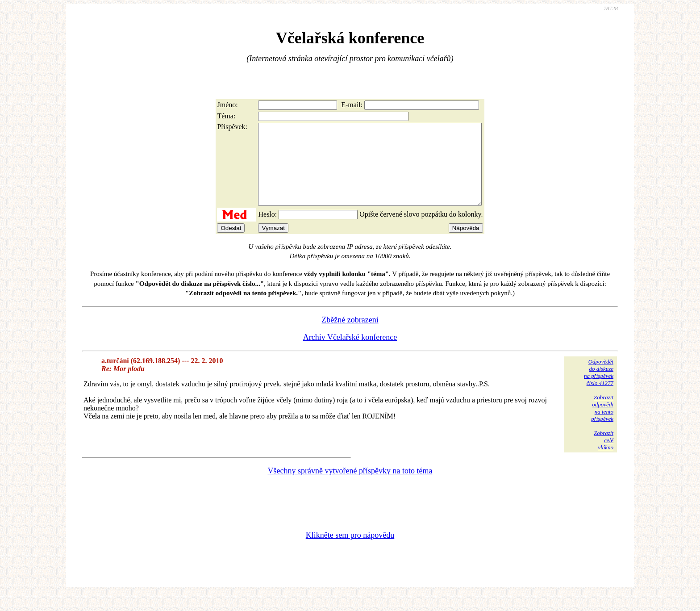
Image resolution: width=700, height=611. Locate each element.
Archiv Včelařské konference (350, 353)
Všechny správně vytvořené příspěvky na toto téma (350, 487)
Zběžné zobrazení (350, 336)
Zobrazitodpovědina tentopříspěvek (602, 424)
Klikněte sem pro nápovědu (350, 551)
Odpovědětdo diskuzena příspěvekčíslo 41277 (599, 388)
